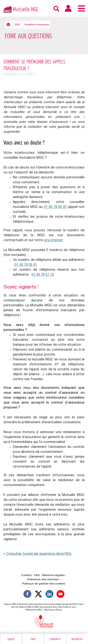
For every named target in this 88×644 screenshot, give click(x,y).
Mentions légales (53, 575)
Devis (11, 640)
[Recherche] (56, 9)
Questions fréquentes (37, 25)
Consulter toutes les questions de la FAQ (37, 554)
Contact (55, 639)
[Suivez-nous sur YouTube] (61, 595)
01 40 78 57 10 (43, 275)
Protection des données (43, 580)
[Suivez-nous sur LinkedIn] (50, 595)
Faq (33, 639)
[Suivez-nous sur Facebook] (27, 595)
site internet (53, 240)
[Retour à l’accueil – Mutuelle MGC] (6, 9)
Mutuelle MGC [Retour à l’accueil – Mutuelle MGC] (26, 9)
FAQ (17, 25)
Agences (77, 639)
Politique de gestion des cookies (44, 584)
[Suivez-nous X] (38, 595)
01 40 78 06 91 (55, 207)
